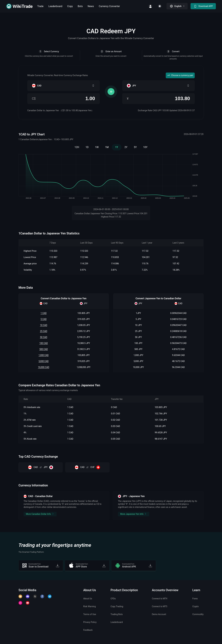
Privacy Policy (90, 622)
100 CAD (44, 343)
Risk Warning (89, 606)
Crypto (196, 606)
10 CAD (44, 325)
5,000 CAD (44, 361)
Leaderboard (55, 6)
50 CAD (44, 337)
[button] (177, 6)
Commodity (198, 614)
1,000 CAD (44, 355)
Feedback (88, 630)
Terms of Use (90, 614)
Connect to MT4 (160, 599)
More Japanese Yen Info (134, 514)
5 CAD (44, 319)
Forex (195, 599)
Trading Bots (117, 614)
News (91, 6)
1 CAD (44, 313)
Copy (70, 6)
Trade (40, 6)
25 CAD (44, 331)
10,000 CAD (44, 367)
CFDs (113, 599)
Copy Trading (117, 606)
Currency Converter (109, 6)
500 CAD (44, 349)
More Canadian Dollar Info (40, 514)
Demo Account (159, 614)
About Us (88, 599)
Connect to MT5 (160, 606)
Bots (80, 6)
